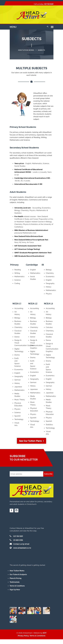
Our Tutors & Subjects (18, 574)
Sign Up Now (15, 590)
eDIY (45, 633)
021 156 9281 (49, 4)
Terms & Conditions (17, 586)
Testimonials (15, 582)
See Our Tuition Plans (31, 441)
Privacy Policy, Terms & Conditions (31, 636)
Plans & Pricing (16, 578)
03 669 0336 (16, 540)
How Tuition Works (17, 571)
